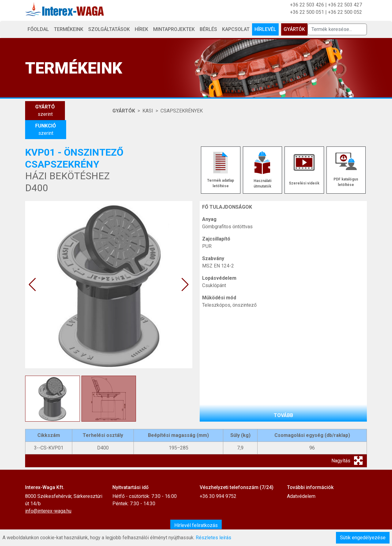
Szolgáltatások (109, 29)
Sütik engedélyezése (363, 538)
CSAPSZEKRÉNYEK (182, 111)
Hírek (141, 29)
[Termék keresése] (337, 29)
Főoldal (38, 29)
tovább (283, 415)
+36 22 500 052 (345, 12)
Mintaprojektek (174, 29)
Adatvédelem (301, 496)
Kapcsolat (236, 29)
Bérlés (208, 29)
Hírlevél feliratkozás (196, 525)
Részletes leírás (213, 538)
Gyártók (294, 29)
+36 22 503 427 (345, 5)
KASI (148, 111)
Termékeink (69, 29)
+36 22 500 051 (307, 12)
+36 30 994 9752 (218, 496)
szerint (45, 110)
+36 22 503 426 (307, 5)
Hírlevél (265, 29)
